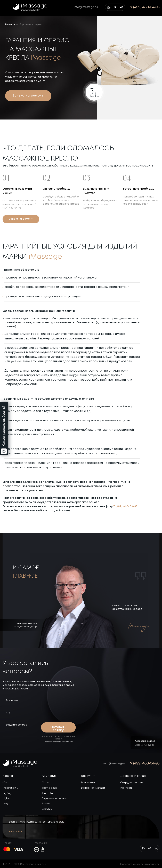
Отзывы (47, 809)
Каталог (8, 776)
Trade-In (47, 793)
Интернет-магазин (94, 788)
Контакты (127, 788)
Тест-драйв (50, 788)
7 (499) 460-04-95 (125, 507)
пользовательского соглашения (58, 741)
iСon (5, 782)
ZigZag (7, 793)
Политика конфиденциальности (140, 864)
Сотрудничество (132, 782)
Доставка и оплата (133, 776)
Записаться (15, 831)
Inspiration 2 (10, 788)
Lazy (5, 803)
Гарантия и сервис (55, 798)
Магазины (88, 782)
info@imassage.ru (86, 7)
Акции (46, 803)
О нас (46, 782)
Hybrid (7, 798)
